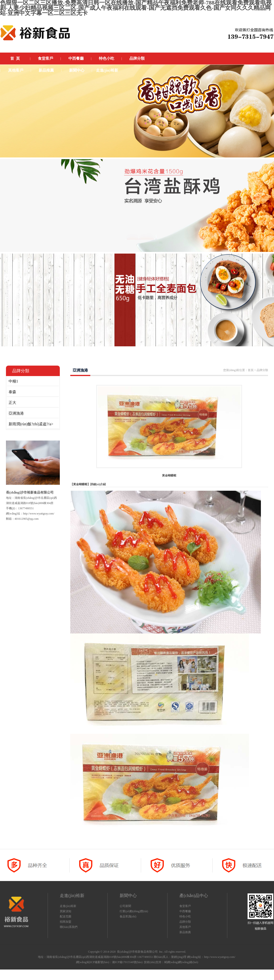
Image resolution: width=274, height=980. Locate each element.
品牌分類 (185, 922)
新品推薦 (185, 932)
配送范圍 (66, 916)
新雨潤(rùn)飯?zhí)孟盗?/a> (31, 424)
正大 (12, 403)
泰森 (12, 392)
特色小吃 (185, 916)
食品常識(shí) (128, 916)
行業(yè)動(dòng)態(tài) (134, 911)
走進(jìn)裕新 (68, 906)
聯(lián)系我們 (69, 927)
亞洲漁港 (16, 413)
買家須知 (66, 911)
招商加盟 (66, 922)
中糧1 (13, 381)
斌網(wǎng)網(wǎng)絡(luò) (181, 962)
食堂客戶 (185, 906)
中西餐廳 (185, 911)
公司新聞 (125, 906)
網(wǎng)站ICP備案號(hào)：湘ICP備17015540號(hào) (109, 962)
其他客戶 (185, 927)
